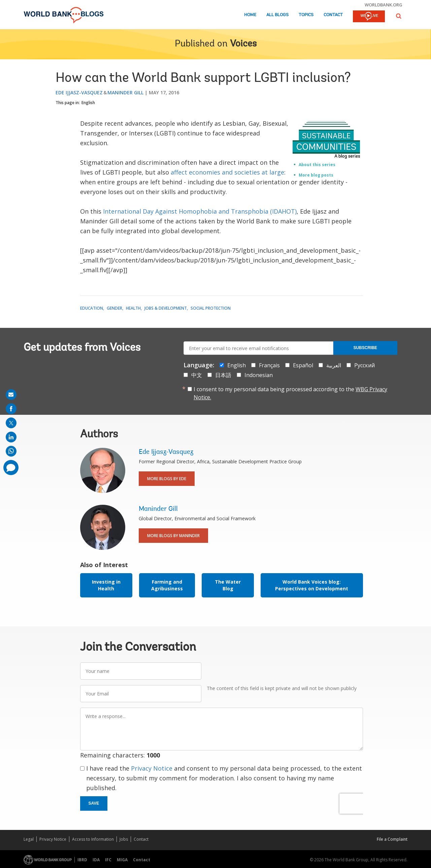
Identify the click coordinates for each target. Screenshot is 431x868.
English (88, 103)
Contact (333, 15)
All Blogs (277, 15)
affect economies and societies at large (227, 172)
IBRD (82, 860)
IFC (108, 860)
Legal (29, 839)
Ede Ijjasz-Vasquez (79, 92)
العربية (334, 365)
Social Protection (211, 308)
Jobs (124, 839)
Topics (306, 15)
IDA (96, 860)
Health (133, 308)
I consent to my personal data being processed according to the (290, 393)
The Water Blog (228, 585)
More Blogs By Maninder (173, 536)
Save (94, 803)
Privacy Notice (152, 768)
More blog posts (316, 175)
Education (92, 308)
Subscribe (365, 348)
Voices (243, 44)
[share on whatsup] (11, 451)
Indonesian (259, 375)
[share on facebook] (11, 409)
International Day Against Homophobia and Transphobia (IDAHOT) (200, 211)
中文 (197, 375)
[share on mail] (11, 395)
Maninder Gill (125, 92)
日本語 (223, 375)
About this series (317, 165)
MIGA (122, 860)
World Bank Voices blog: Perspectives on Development (312, 585)
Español (303, 365)
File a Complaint (392, 839)
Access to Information (93, 839)
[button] (399, 16)
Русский (364, 365)
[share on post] (11, 423)
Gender (114, 308)
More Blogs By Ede (167, 479)
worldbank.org (384, 5)
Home (250, 15)
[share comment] (11, 468)
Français (269, 365)
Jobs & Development (166, 308)
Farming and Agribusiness (167, 585)
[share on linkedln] (11, 437)
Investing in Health (106, 585)
